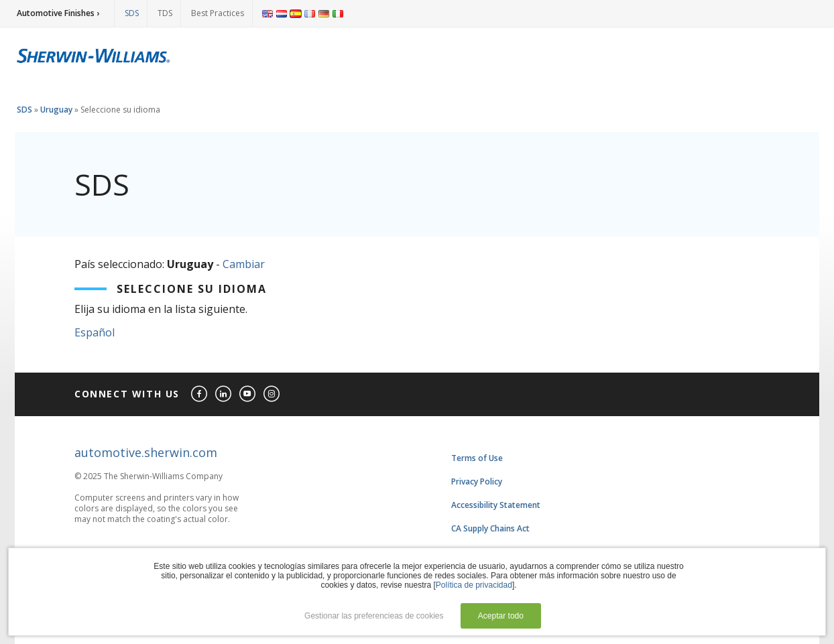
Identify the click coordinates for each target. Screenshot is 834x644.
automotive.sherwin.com (146, 452)
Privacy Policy (477, 481)
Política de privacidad (474, 585)
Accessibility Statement (496, 505)
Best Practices (218, 13)
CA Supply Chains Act (490, 528)
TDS (165, 13)
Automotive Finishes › (58, 13)
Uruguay (56, 110)
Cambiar (244, 264)
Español (95, 332)
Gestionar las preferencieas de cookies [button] (374, 616)
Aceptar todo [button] (501, 616)
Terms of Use (477, 458)
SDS (132, 13)
